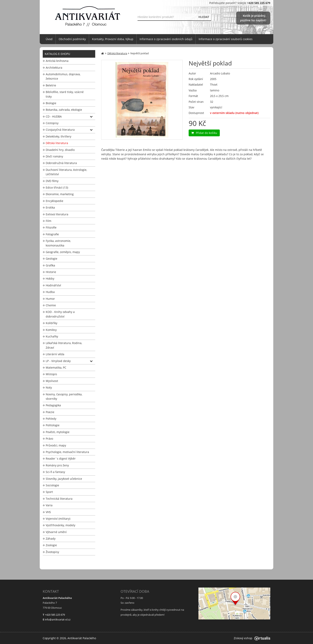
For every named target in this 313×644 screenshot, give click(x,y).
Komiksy (51, 330)
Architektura (54, 68)
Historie (51, 272)
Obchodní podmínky (72, 39)
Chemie (51, 305)
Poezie (50, 412)
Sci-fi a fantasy (55, 472)
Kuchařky (52, 336)
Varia (49, 505)
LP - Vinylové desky (58, 361)
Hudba (50, 292)
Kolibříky (52, 323)
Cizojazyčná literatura (60, 130)
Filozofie (51, 227)
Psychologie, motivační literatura (67, 452)
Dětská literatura (57, 143)
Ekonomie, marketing (60, 194)
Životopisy (52, 552)
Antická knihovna (57, 61)
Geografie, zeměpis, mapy (63, 252)
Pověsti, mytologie (58, 432)
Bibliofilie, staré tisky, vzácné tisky (65, 94)
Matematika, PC (56, 368)
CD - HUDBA (54, 116)
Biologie (51, 103)
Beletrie (51, 85)
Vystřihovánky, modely (60, 525)
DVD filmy (52, 181)
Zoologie (51, 545)
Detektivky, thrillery (58, 136)
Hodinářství (53, 285)
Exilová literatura (57, 214)
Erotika (50, 207)
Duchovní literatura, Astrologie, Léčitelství (66, 172)
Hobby (50, 278)
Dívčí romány (54, 156)
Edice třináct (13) (57, 187)
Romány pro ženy (57, 465)
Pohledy (51, 419)
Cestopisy (52, 123)
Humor (50, 299)
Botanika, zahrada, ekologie (64, 110)
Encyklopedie (54, 201)
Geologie (52, 259)
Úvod (49, 39)
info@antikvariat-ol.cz (58, 619)
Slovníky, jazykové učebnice (64, 479)
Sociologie (52, 485)
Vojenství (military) (58, 519)
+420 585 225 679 (55, 615)
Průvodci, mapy (56, 445)
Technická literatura (59, 499)
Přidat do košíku (204, 133)
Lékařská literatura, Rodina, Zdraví (64, 345)
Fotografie (52, 234)
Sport (49, 492)
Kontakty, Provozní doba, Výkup (113, 39)
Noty (49, 387)
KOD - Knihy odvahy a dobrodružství (60, 314)
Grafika (50, 265)
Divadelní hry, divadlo (60, 150)
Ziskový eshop (252, 638)
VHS (48, 512)
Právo (49, 439)
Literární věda (55, 354)
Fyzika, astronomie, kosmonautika (58, 243)
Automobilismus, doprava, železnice (63, 76)
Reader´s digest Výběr (61, 459)
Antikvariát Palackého (82, 638)
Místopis (51, 374)
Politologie (53, 425)
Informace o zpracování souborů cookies (226, 39)
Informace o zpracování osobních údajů (166, 39)
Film (49, 221)
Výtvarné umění (56, 532)
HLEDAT (204, 17)
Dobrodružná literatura (61, 163)
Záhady (51, 539)
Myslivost (52, 381)
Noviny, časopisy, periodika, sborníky (64, 396)
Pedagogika (53, 405)
